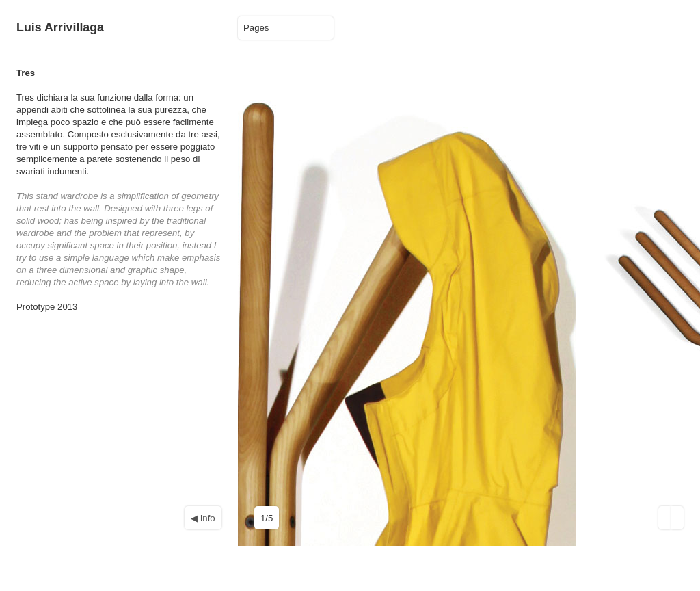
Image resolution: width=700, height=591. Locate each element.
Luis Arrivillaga (60, 27)
